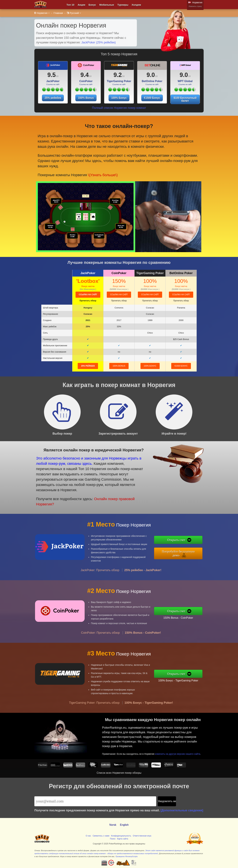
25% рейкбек (53, 98)
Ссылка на (88, 295)
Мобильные (107, 5)
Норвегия (42, 13)
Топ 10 (70, 5)
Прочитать (88, 301)
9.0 (151, 75)
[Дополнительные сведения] (182, 810)
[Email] (95, 801)
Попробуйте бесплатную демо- (183, 553)
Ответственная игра (142, 836)
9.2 (118, 75)
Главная (58, 13)
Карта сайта (123, 839)
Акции (81, 5)
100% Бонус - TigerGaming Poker (183, 680)
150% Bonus (86, 98)
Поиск (113, 839)
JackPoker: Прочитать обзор (100, 575)
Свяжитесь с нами (101, 836)
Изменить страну (195, 6)
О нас (88, 836)
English (124, 825)
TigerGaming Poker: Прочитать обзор (94, 708)
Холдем (136, 5)
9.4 (85, 75)
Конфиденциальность (121, 836)
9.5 (52, 75)
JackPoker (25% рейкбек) (99, 42)
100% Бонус (119, 98)
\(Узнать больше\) (100, 172)
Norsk (113, 825)
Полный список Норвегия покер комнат (119, 108)
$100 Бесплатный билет (185, 99)
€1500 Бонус (152, 98)
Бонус (92, 5)
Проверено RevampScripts (127, 856)
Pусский (74, 13)
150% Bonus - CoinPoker (183, 617)
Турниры (123, 5)
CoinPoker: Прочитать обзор (100, 638)
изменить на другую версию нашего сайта (180, 752)
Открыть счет (181, 541)
